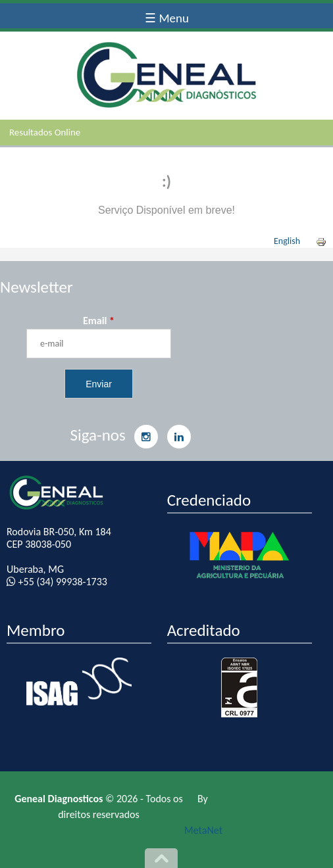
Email (99, 321)
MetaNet (203, 830)
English (287, 241)
